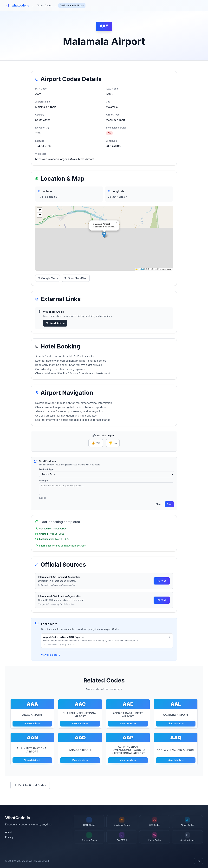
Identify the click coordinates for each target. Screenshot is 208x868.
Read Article (55, 323)
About (8, 832)
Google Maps (48, 278)
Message (43, 480)
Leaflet (140, 269)
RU (198, 861)
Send (169, 504)
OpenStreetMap (76, 278)
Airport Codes (44, 5)
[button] (104, 235)
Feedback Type (46, 469)
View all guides (51, 655)
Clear (158, 504)
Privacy (9, 837)
